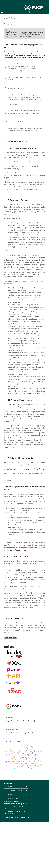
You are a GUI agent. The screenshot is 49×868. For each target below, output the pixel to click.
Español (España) (17, 721)
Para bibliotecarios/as (35, 733)
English (9, 721)
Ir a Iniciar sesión (25, 35)
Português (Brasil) (29, 721)
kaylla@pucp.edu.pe (18, 550)
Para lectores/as (11, 733)
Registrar (17, 37)
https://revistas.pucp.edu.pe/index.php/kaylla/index (24, 469)
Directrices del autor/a (24, 113)
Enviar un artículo (11, 637)
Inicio (6, 18)
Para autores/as (22, 733)
